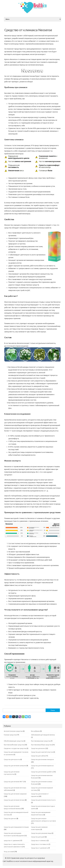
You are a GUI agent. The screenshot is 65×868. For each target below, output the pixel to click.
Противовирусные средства (41, 741)
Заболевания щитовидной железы (43, 735)
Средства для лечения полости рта (43, 800)
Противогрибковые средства (14, 745)
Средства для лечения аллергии (15, 766)
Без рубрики (35, 731)
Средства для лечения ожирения (15, 794)
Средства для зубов (38, 756)
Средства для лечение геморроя (42, 759)
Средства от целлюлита (39, 848)
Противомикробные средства (41, 745)
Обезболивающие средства (14, 741)
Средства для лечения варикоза (42, 766)
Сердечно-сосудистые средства (15, 748)
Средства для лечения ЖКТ (13, 782)
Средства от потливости (40, 844)
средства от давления (12, 840)
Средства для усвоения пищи (41, 833)
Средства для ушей (38, 837)
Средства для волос (38, 748)
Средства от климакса (39, 840)
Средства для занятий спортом (42, 752)
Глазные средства (10, 735)
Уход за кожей (9, 852)
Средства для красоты (12, 759)
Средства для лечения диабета (42, 772)
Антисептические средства (13, 731)
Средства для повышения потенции (16, 827)
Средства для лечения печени (14, 800)
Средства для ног (10, 818)
